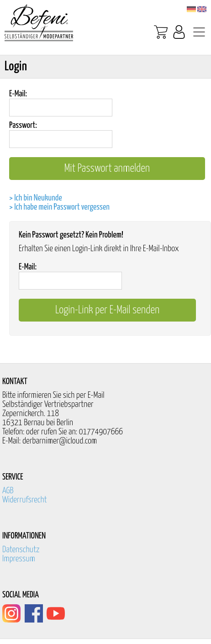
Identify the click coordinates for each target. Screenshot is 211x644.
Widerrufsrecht (25, 500)
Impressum (19, 559)
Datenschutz (21, 550)
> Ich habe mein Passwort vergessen (59, 207)
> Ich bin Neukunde (36, 198)
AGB (8, 491)
